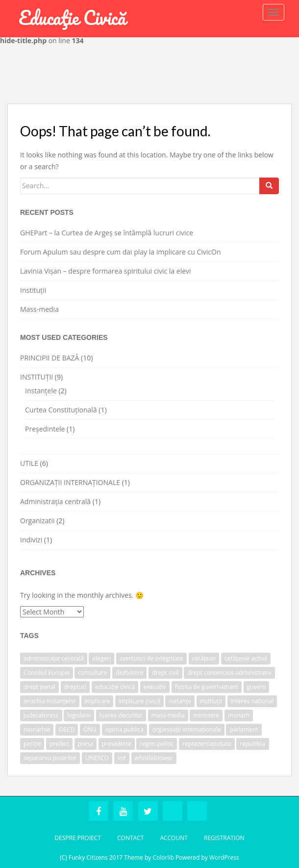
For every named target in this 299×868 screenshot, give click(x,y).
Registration (224, 838)
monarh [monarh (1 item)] (239, 715)
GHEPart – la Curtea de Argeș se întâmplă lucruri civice (107, 233)
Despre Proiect (78, 838)
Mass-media (39, 309)
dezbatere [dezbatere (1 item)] (129, 673)
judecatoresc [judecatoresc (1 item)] (41, 715)
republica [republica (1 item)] (252, 744)
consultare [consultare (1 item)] (92, 673)
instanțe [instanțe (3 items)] (180, 701)
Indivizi (31, 540)
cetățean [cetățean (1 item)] (204, 658)
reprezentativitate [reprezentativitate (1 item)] (207, 744)
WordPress (224, 857)
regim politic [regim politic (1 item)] (157, 744)
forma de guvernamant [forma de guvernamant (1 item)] (207, 687)
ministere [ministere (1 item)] (206, 715)
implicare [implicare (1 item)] (98, 701)
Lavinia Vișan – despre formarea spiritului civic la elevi (106, 271)
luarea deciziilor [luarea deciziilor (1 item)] (121, 715)
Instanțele (41, 391)
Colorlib (163, 857)
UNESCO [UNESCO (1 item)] (97, 758)
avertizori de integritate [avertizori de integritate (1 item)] (152, 658)
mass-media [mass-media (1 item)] (168, 715)
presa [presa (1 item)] (86, 744)
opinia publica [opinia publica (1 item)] (125, 729)
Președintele (45, 429)
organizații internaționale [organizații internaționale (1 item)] (187, 729)
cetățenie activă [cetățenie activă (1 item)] (246, 658)
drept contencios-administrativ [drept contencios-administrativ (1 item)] (229, 673)
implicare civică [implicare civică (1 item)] (139, 701)
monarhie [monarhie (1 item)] (37, 729)
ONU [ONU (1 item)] (90, 729)
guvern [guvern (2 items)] (257, 687)
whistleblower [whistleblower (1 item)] (154, 758)
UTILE (29, 463)
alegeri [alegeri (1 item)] (101, 658)
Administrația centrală (55, 501)
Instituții (33, 290)
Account (174, 838)
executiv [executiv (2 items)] (155, 687)
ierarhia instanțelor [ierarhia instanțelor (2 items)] (50, 701)
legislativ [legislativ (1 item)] (79, 715)
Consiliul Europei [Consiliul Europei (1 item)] (47, 673)
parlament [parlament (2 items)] (244, 729)
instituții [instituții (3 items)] (211, 701)
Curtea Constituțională (61, 410)
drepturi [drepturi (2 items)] (75, 687)
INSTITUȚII (37, 377)
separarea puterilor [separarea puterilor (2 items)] (50, 758)
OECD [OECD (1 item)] (67, 729)
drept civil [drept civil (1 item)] (165, 673)
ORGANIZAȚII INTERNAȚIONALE (70, 482)
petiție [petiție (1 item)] (32, 744)
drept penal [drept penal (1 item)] (39, 687)
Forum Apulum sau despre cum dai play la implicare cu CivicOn (121, 252)
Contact (130, 838)
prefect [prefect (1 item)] (59, 744)
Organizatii (37, 521)
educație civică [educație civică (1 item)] (115, 687)
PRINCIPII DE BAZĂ (50, 358)
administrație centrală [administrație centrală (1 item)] (54, 658)
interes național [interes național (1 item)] (252, 701)
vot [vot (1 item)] (122, 758)
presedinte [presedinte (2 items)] (117, 744)
